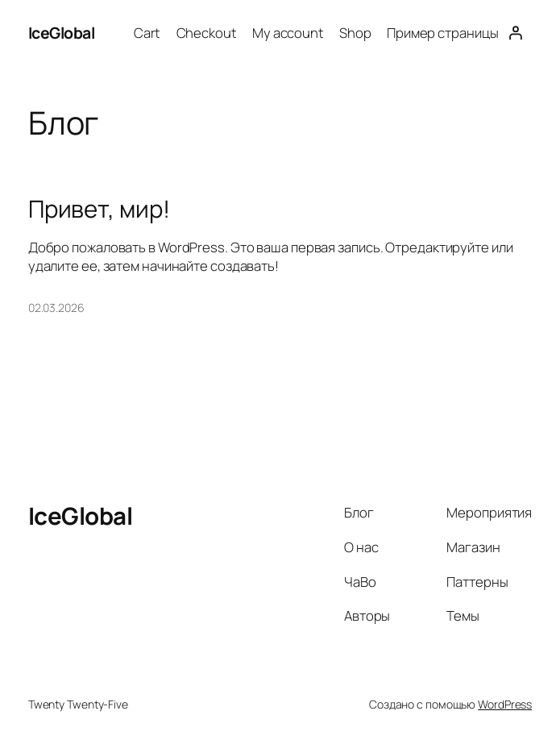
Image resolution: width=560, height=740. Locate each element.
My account (288, 33)
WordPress (505, 704)
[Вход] (515, 33)
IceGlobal (62, 33)
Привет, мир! (99, 209)
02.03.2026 (56, 308)
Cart (147, 33)
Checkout (207, 33)
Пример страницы (443, 33)
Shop (355, 33)
